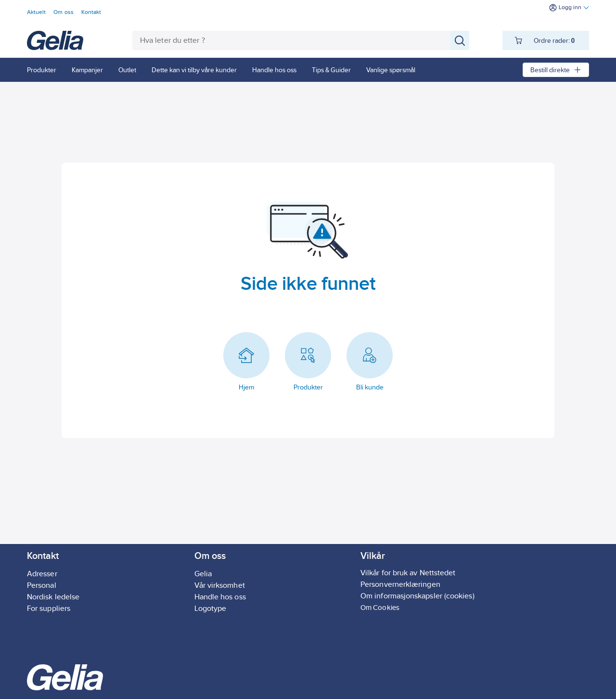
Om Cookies (380, 607)
